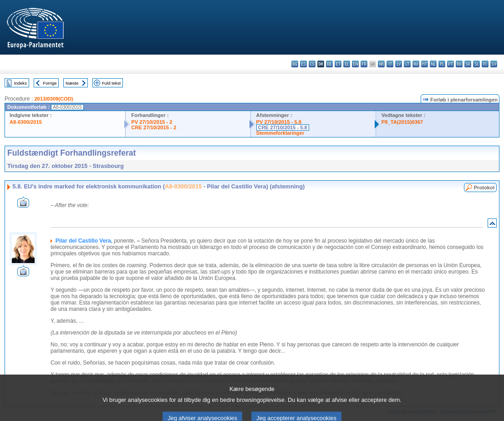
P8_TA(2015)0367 (402, 122)
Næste (72, 83)
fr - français (364, 64)
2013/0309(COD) (53, 99)
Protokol (484, 188)
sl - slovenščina (476, 64)
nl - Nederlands (433, 64)
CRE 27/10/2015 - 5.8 (283, 127)
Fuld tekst (112, 83)
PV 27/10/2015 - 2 (152, 122)
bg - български (295, 64)
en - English (355, 64)
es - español (303, 64)
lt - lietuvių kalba (407, 64)
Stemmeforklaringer (280, 133)
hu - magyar (416, 64)
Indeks (20, 83)
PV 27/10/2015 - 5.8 (279, 122)
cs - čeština (312, 64)
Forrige (50, 83)
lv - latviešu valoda (399, 64)
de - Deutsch (329, 64)
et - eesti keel (338, 64)
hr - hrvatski (381, 64)
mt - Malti (425, 64)
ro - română (459, 64)
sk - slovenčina (468, 64)
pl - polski (442, 64)
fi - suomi (485, 64)
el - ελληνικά (347, 64)
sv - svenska (494, 64)
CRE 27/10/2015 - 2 (154, 127)
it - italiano (390, 64)
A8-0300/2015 (26, 122)
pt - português (451, 64)
